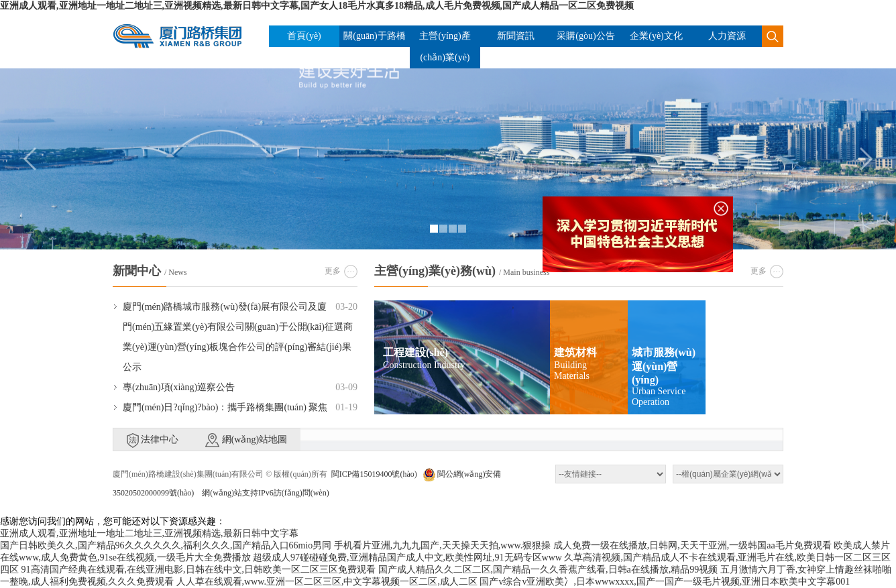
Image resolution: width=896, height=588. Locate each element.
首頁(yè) (304, 36)
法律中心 (153, 440)
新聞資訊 (516, 36)
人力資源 (727, 36)
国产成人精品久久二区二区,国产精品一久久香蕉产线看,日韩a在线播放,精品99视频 (548, 570)
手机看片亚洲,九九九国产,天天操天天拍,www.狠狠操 (442, 545)
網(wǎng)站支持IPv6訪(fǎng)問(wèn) (265, 493)
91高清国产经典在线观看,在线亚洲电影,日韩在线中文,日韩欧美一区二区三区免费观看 (199, 570)
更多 (333, 271)
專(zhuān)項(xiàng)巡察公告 (179, 387)
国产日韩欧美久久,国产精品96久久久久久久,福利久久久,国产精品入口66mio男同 (166, 545)
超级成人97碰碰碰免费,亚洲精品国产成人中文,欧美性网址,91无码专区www (407, 557)
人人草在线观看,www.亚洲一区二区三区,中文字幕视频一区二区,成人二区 (327, 582)
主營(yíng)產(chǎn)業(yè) (445, 47)
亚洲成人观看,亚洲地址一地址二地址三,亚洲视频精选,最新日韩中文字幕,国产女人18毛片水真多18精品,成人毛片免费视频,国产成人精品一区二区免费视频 (317, 6)
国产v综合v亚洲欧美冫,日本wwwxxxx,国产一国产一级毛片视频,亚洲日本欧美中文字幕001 (665, 582)
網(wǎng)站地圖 (246, 440)
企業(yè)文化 (656, 36)
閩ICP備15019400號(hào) (374, 474)
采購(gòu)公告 (585, 36)
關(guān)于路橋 (375, 36)
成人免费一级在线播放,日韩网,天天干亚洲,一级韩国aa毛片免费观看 (692, 545)
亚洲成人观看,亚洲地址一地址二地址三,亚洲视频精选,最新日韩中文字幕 (149, 533)
